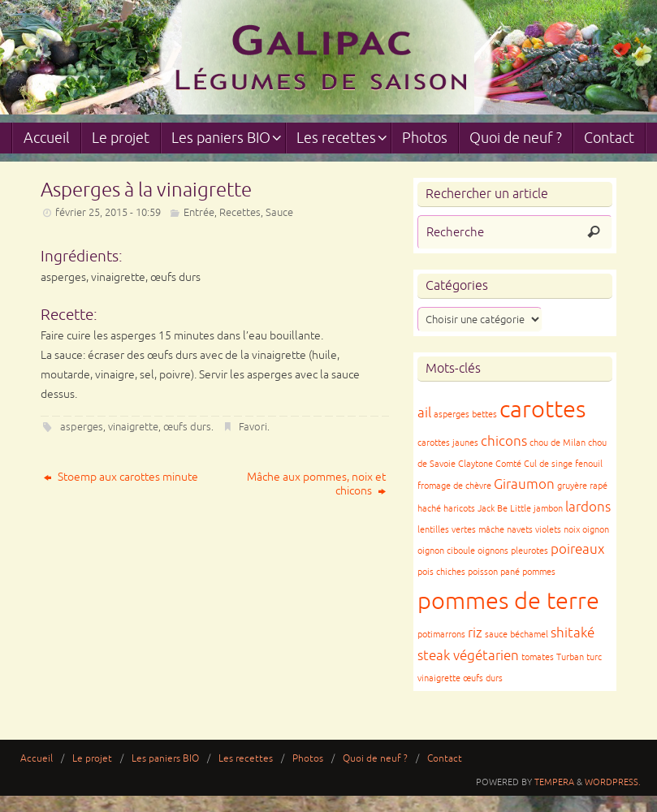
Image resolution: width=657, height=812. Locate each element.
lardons (588, 507)
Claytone (475, 464)
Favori (253, 427)
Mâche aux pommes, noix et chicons (316, 484)
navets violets (534, 530)
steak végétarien (468, 656)
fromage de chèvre (454, 486)
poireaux (577, 549)
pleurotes (529, 551)
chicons (504, 441)
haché (429, 509)
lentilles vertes (447, 530)
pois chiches (441, 572)
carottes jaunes (448, 443)
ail (424, 413)
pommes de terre (508, 601)
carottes (542, 410)
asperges (82, 427)
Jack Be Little (504, 509)
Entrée (199, 213)
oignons (493, 551)
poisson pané (494, 572)
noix (572, 530)
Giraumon (524, 484)
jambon (548, 509)
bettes (484, 415)
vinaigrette (133, 427)
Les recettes (246, 759)
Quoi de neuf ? (375, 759)
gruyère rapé (582, 486)
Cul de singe (548, 464)
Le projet (92, 759)
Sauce (279, 213)
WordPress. (613, 782)
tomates (538, 657)
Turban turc (579, 657)
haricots (459, 509)
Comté (508, 464)
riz (475, 633)
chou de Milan (558, 443)
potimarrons (441, 635)
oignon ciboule (446, 551)
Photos (308, 759)
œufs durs (187, 427)
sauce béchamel (517, 635)
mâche (491, 530)
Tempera (554, 782)
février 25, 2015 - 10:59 (108, 213)
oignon (596, 530)
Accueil (37, 759)
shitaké (573, 633)
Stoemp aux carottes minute (121, 477)
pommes (539, 572)
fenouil (589, 464)
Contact (445, 759)
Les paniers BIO (165, 759)
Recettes (240, 213)
